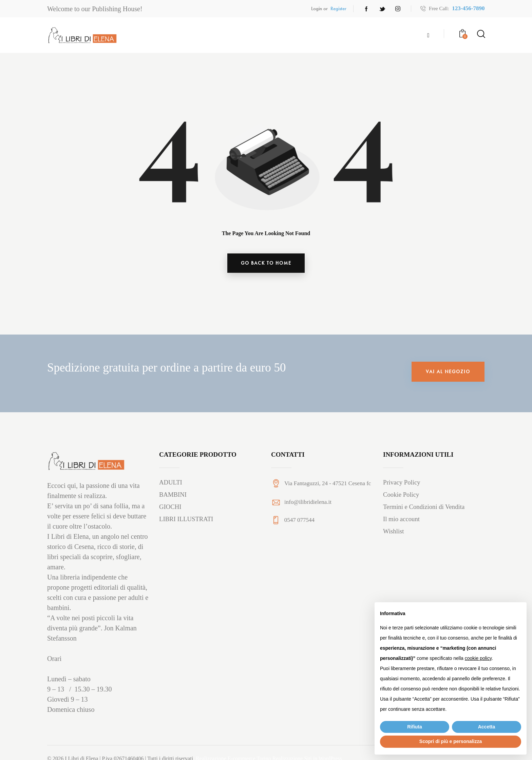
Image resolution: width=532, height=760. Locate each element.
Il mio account (402, 520)
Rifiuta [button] (415, 727)
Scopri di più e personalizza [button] (451, 741)
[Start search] (481, 34)
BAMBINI (173, 496)
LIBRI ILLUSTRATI (187, 520)
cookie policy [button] (478, 658)
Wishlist (394, 532)
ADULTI (171, 483)
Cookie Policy (401, 496)
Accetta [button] (487, 727)
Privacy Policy (402, 483)
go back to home (266, 263)
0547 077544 (299, 521)
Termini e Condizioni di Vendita (424, 508)
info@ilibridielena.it (308, 503)
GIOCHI (170, 508)
